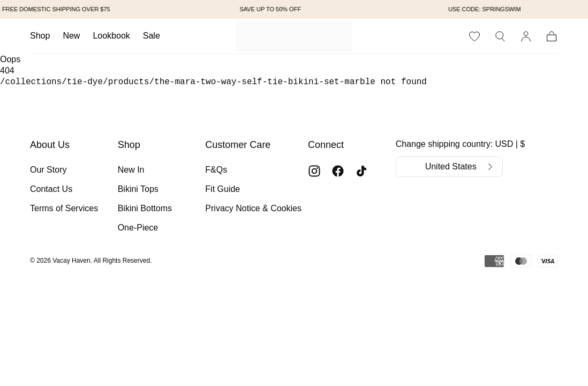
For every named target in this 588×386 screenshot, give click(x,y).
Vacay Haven (71, 261)
